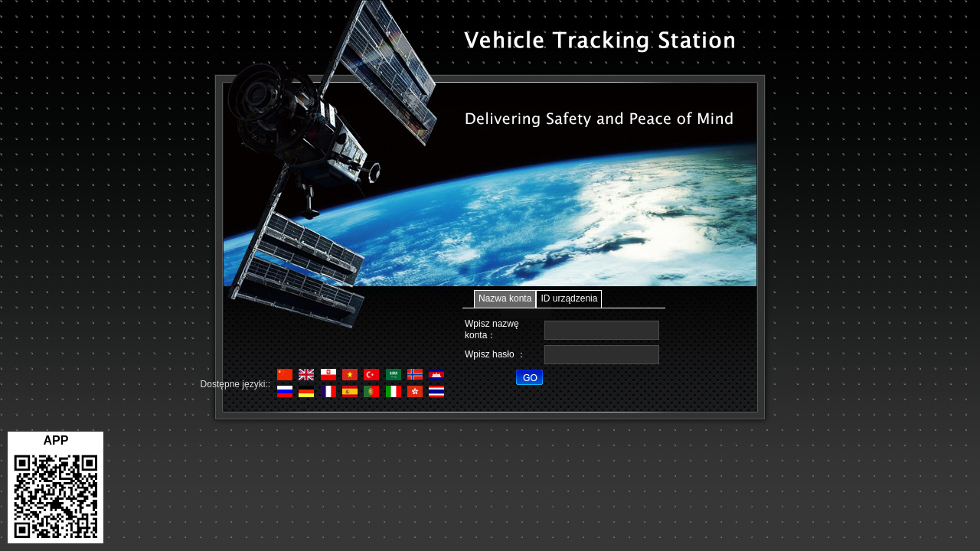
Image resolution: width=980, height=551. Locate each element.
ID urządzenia (569, 298)
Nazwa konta (505, 298)
